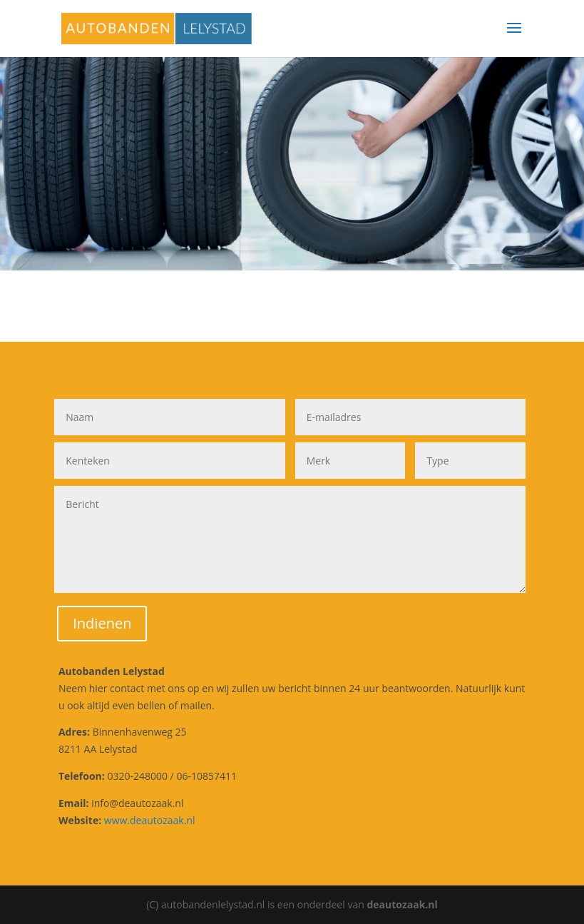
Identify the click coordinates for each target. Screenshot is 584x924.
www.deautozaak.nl (150, 820)
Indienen (102, 623)
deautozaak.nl (402, 904)
